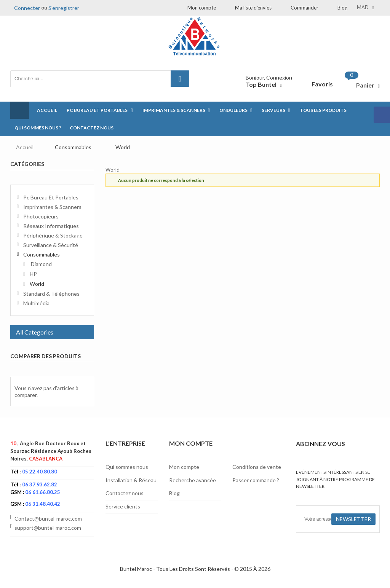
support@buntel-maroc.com (48, 528)
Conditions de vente (257, 467)
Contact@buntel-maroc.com (48, 519)
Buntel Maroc (136, 569)
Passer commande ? (256, 480)
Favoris (322, 84)
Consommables (73, 147)
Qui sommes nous (127, 467)
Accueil (25, 147)
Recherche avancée (193, 480)
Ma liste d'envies (253, 8)
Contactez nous (125, 493)
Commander (304, 8)
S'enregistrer (64, 8)
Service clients (123, 506)
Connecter (27, 8)
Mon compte (202, 8)
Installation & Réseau (131, 480)
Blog (342, 8)
